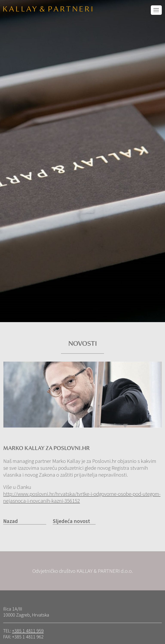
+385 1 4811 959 (28, 631)
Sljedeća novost (71, 521)
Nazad (11, 521)
